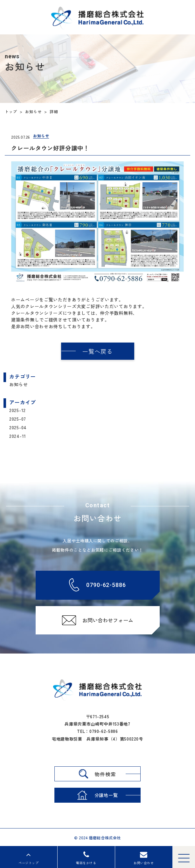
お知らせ (19, 384)
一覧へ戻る (98, 351)
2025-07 (18, 419)
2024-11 (18, 436)
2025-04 (18, 427)
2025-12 (17, 410)
